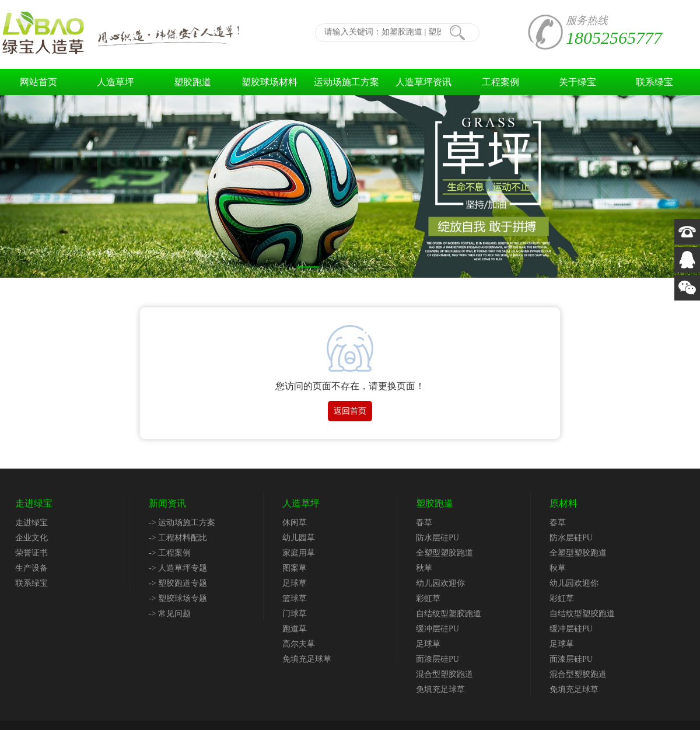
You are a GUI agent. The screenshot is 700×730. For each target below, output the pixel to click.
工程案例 (501, 82)
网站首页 (38, 82)
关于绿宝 (577, 82)
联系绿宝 (654, 82)
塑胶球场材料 (269, 82)
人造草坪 (116, 82)
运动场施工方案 (346, 82)
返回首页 (350, 411)
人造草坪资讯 (423, 82)
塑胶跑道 (192, 82)
